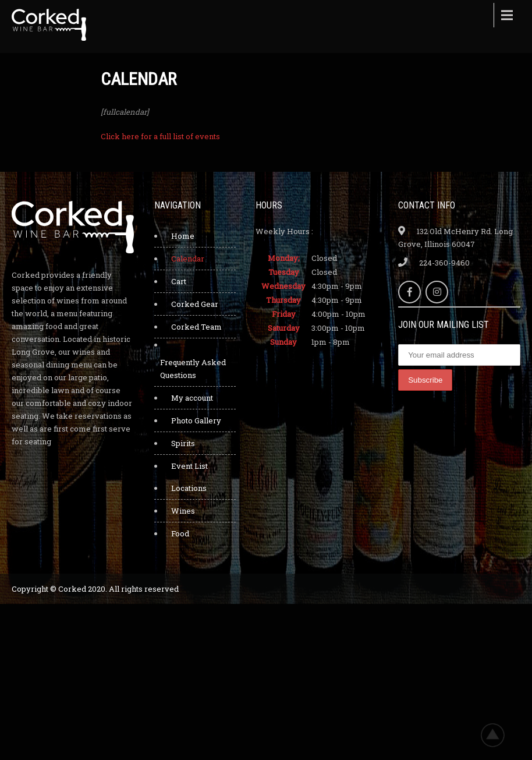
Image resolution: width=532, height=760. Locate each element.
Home (183, 236)
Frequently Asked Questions (193, 369)
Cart (179, 281)
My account (192, 398)
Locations (189, 488)
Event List (189, 466)
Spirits (183, 443)
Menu (506, 15)
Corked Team (196, 327)
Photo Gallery (196, 420)
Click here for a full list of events (160, 136)
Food (180, 533)
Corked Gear (195, 304)
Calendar (188, 259)
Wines (183, 511)
